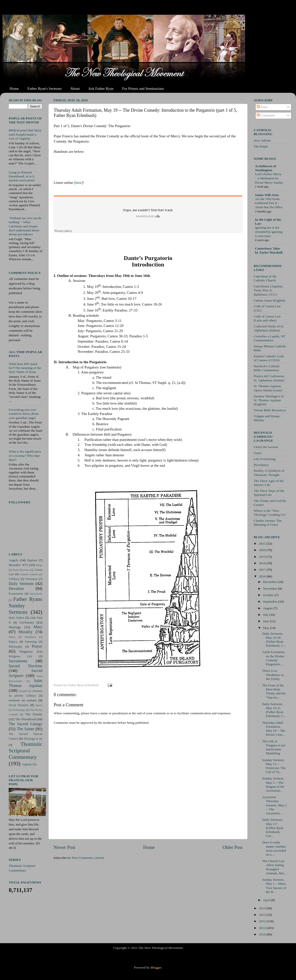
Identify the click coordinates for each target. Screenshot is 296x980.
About (75, 89)
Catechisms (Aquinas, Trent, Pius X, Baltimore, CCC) (268, 290)
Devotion (16, 589)
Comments (266, 115)
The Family (34, 714)
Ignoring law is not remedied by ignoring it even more (269, 232)
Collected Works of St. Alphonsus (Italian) (269, 328)
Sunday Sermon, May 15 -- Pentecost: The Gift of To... (274, 766)
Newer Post (64, 847)
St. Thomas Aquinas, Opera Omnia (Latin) (268, 388)
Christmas (31, 579)
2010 (263, 934)
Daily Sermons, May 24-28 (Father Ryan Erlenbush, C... (274, 640)
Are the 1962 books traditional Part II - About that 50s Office (269, 203)
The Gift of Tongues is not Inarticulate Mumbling (274, 747)
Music (12, 637)
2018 (263, 563)
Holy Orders (16, 618)
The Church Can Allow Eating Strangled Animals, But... (274, 867)
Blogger (156, 967)
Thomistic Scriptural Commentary (25, 751)
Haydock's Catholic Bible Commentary (267, 368)
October (269, 595)
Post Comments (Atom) (88, 858)
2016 (263, 576)
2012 (263, 921)
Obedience (30, 637)
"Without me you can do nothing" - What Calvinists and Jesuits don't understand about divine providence (25, 226)
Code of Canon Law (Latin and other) (267, 318)
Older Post (233, 847)
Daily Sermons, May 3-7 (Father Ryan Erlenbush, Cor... (273, 828)
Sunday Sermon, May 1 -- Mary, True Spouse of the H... (274, 886)
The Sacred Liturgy (25, 724)
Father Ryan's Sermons (45, 89)
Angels (13, 560)
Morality (25, 632)
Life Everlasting (265, 459)
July (266, 615)
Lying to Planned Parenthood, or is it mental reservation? (22, 176)
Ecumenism (16, 594)
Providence (261, 465)
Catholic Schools (29, 574)
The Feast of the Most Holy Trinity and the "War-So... (274, 691)
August (268, 608)
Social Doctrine (19, 705)
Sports (39, 705)
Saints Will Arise (267, 195)
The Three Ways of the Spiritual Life (269, 493)
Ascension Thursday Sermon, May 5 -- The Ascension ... (274, 805)
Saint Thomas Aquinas (25, 683)
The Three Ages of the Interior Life (269, 483)
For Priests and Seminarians (143, 89)
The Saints (25, 729)
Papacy (13, 642)
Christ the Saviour (266, 447)
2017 (263, 570)
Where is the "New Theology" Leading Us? (270, 513)
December (270, 582)
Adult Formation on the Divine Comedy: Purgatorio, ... (273, 658)
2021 (263, 543)
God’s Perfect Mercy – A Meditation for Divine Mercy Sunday (269, 178)
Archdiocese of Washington (266, 168)
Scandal (23, 691)
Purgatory (26, 651)
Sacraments (18, 661)
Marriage (15, 627)
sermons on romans (23, 700)
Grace (258, 453)
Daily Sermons (21, 584)
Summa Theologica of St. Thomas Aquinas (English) (269, 400)
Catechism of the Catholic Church (265, 278)
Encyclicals (36, 594)
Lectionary (27, 622)
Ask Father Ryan (101, 89)
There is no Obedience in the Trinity (273, 675)
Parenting (31, 642)
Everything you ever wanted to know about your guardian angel (24, 414)
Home (14, 89)
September (271, 601)
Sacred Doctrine (25, 666)
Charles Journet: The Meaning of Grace (268, 523)
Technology (19, 710)
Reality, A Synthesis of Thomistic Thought (269, 473)
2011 (263, 928)
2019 (263, 557)
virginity (27, 764)
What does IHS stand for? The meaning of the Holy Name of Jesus (25, 368)
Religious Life (20, 656)
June (266, 621)
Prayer (37, 646)
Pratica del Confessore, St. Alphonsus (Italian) (269, 378)
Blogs (39, 565)
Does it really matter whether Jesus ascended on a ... (274, 848)
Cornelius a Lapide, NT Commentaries (270, 338)
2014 (263, 908)
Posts (262, 107)
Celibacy (14, 579)
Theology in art (33, 739)
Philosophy (16, 647)
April (267, 900)
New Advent (262, 140)
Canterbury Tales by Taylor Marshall (269, 250)
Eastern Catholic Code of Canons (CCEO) (269, 358)
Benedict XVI (18, 565)
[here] (78, 183)
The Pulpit (261, 146)
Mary (38, 627)
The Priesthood (25, 719)
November (270, 589)
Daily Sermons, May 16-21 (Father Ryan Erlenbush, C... (274, 710)
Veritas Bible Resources (270, 410)
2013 (263, 915)
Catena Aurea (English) (270, 300)
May (266, 628)
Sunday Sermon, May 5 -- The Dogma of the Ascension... (273, 784)
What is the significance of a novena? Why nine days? (25, 455)
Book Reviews (21, 570)
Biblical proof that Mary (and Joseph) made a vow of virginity (25, 134)
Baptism (32, 560)
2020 (263, 550)
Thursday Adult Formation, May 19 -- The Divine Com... (274, 729)
